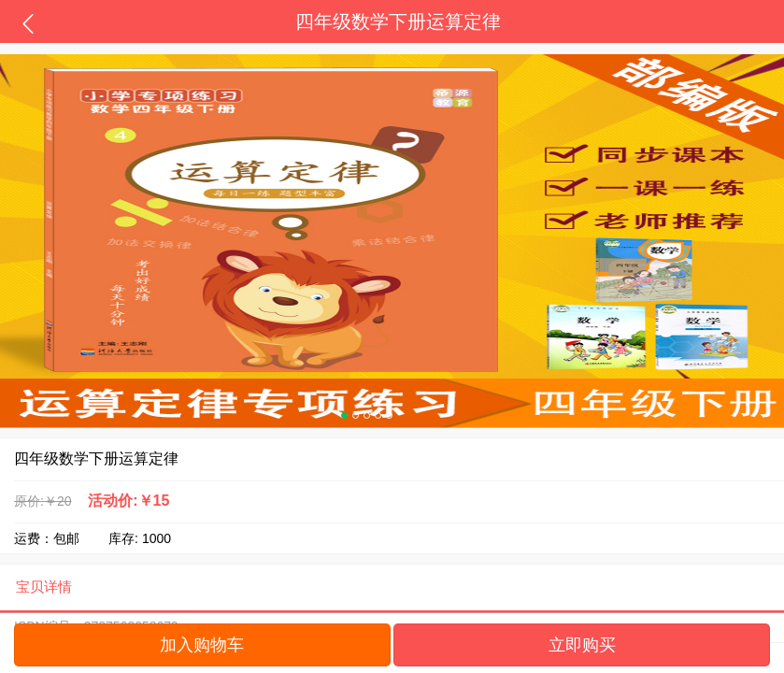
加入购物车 (202, 645)
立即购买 (582, 645)
